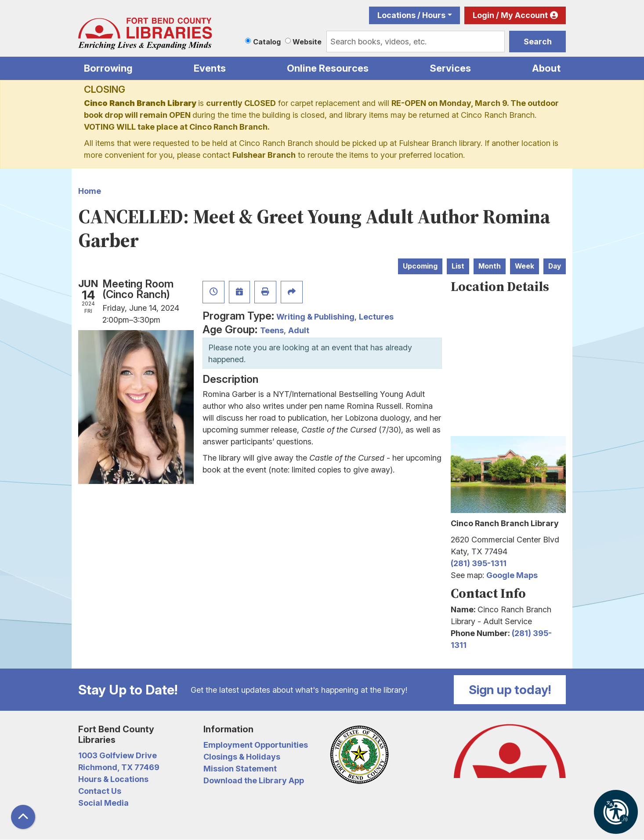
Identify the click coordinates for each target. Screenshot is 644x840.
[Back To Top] (23, 817)
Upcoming (420, 266)
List (458, 266)
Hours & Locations (113, 779)
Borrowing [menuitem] (108, 68)
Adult (299, 330)
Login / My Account (510, 15)
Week (525, 266)
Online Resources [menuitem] (328, 68)
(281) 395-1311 (479, 563)
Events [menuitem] (210, 68)
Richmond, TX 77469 (119, 767)
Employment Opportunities (256, 745)
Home (90, 191)
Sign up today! (510, 690)
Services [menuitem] (450, 68)
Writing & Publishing (315, 317)
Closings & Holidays (242, 757)
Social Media (103, 803)
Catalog (267, 42)
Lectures (376, 317)
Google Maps (512, 575)
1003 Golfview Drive (118, 755)
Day (555, 266)
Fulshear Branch (264, 155)
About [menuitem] (546, 68)
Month (490, 266)
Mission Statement (240, 769)
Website (307, 42)
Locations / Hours (411, 15)
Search (538, 42)
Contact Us (100, 791)
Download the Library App (254, 780)
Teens (272, 330)
